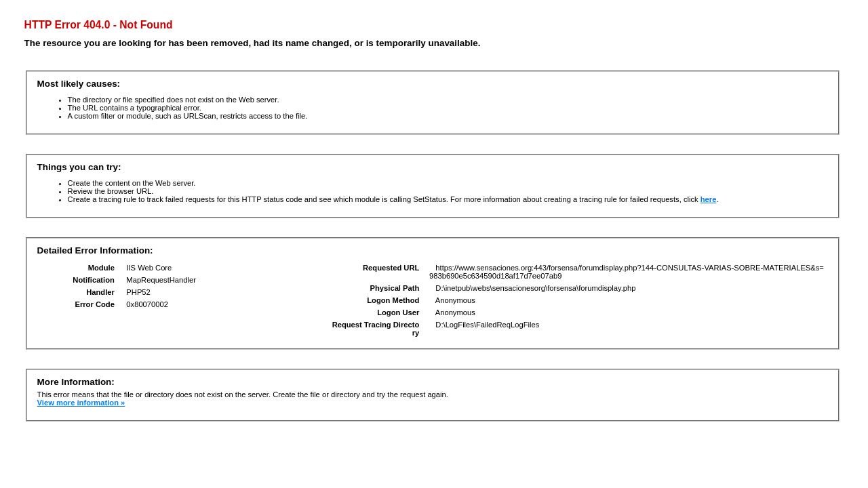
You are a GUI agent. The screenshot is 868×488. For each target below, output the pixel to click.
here (709, 199)
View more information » (81, 403)
